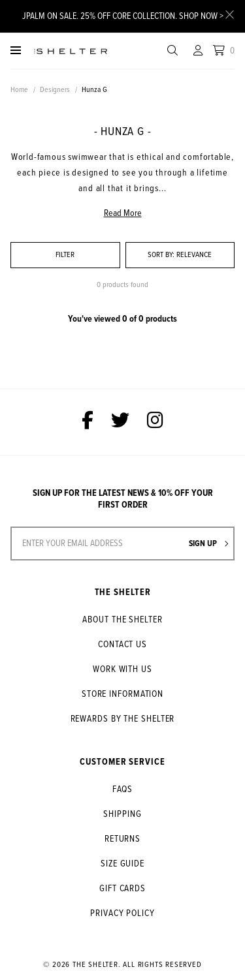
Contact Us (122, 645)
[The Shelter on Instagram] (155, 422)
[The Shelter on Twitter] (120, 422)
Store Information (122, 694)
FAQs (123, 789)
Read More (123, 213)
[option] (122, 103)
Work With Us (122, 669)
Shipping (122, 814)
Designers (55, 90)
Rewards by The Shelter (123, 719)
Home (19, 90)
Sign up (208, 544)
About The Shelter (122, 620)
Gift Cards (122, 889)
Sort (161, 255)
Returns (122, 839)
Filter (65, 255)
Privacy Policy (122, 913)
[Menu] (16, 51)
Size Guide (122, 864)
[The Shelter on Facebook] (88, 422)
